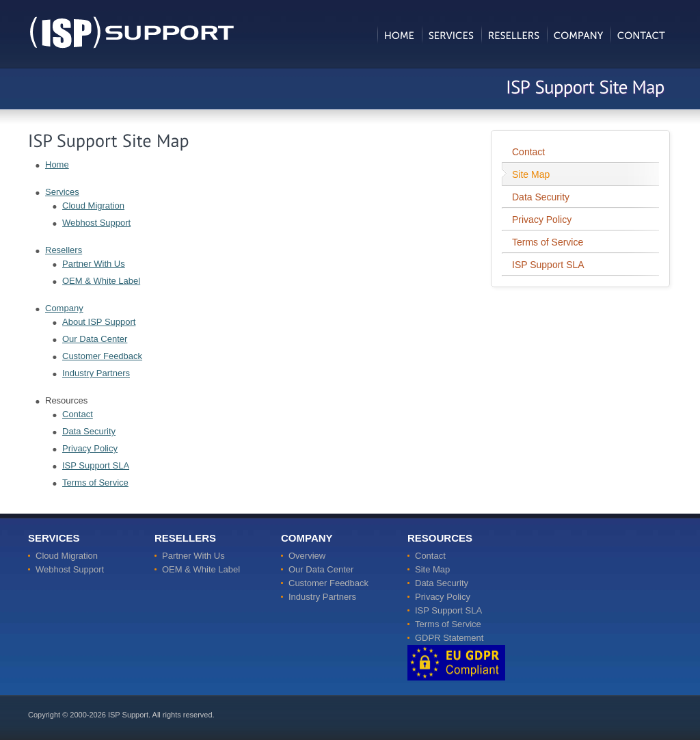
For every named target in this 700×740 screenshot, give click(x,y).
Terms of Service (95, 483)
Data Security (89, 431)
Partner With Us (94, 264)
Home (57, 164)
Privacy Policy (90, 448)
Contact (78, 414)
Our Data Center (95, 339)
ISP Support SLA (96, 465)
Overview (307, 556)
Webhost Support (96, 223)
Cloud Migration (93, 206)
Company (64, 308)
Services (62, 192)
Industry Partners (96, 373)
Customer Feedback (102, 356)
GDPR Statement (449, 638)
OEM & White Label (101, 281)
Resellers (64, 250)
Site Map (531, 174)
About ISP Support (99, 322)
